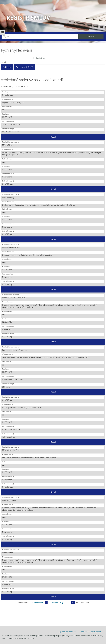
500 (87, 603)
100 (82, 603)
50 (77, 603)
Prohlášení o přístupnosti (91, 632)
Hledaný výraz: (39, 58)
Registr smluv (28, 18)
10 (73, 603)
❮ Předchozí (37, 603)
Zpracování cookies (67, 632)
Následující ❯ (58, 603)
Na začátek (23, 603)
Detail (53, 137)
